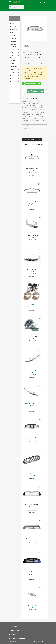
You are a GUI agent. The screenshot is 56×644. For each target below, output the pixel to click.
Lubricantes (13, 99)
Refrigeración (14, 67)
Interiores (13, 61)
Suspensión (13, 79)
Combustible (14, 30)
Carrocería (13, 27)
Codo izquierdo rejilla (32, 235)
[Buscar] (17, 7)
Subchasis (13, 76)
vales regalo (14, 102)
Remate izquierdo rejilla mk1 (32, 404)
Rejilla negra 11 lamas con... (32, 572)
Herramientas (14, 88)
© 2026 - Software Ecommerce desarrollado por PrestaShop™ (28, 642)
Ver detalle (32, 176)
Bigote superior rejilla (32, 168)
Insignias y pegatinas (13, 57)
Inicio (12, 18)
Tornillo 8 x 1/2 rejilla (32, 336)
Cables (12, 24)
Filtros (12, 50)
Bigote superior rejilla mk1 (32, 202)
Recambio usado (13, 92)
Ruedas (12, 73)
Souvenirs (13, 82)
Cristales (13, 33)
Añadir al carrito (35, 91)
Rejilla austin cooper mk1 (32, 505)
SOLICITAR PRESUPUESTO (32, 140)
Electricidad (13, 39)
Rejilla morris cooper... (32, 538)
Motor (12, 64)
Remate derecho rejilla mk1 (32, 370)
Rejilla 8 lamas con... (32, 471)
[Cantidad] (24, 91)
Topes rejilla (32, 303)
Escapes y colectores (13, 46)
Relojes (12, 70)
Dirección (13, 36)
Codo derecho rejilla (32, 269)
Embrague (13, 42)
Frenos (12, 53)
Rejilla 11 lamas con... (32, 437)
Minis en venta (14, 96)
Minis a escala (14, 85)
